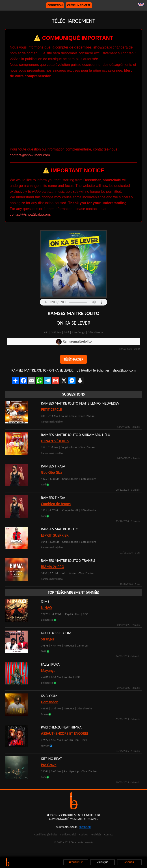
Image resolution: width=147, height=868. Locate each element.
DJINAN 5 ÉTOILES (55, 441)
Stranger (48, 639)
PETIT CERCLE (52, 410)
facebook (85, 827)
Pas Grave (49, 765)
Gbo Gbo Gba (52, 473)
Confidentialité (68, 835)
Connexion (55, 5)
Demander (49, 702)
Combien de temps (56, 504)
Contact (108, 835)
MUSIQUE (102, 862)
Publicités (96, 835)
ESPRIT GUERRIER (55, 535)
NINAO (46, 608)
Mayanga (48, 671)
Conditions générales (46, 835)
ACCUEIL (129, 862)
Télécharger (73, 359)
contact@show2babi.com (30, 155)
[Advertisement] (74, 113)
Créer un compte (79, 5)
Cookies (84, 835)
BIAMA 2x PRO (53, 567)
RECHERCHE (76, 862)
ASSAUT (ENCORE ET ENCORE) (65, 734)
